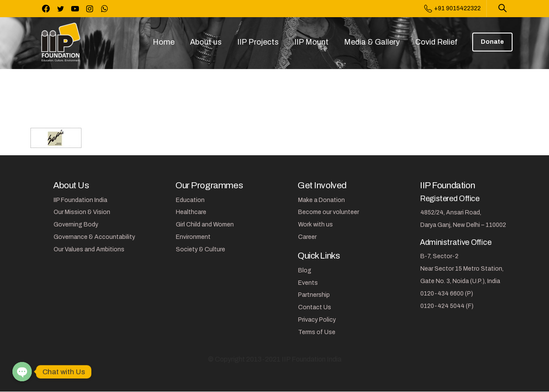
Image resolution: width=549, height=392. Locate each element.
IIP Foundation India (80, 200)
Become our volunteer (329, 212)
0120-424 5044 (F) (447, 306)
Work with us (315, 225)
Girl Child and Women (205, 225)
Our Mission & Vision (82, 212)
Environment (193, 237)
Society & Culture (201, 249)
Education (190, 200)
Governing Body (76, 225)
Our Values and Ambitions (89, 249)
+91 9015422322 (452, 9)
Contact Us (315, 307)
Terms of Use (317, 332)
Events (308, 283)
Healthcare (191, 212)
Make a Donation (321, 200)
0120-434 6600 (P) (447, 294)
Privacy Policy (317, 320)
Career (307, 237)
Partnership (314, 295)
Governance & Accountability (94, 237)
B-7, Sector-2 (439, 256)
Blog (305, 270)
